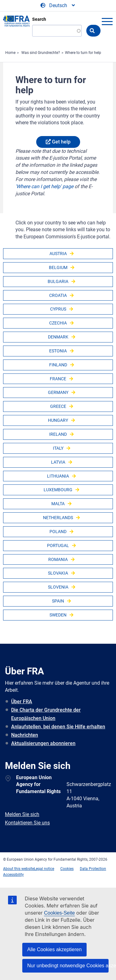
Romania (58, 559)
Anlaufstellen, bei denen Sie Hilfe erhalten (58, 727)
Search (39, 19)
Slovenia (58, 587)
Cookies (67, 869)
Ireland (58, 434)
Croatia (58, 295)
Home (10, 53)
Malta (58, 504)
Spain (58, 601)
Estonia (58, 351)
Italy (58, 448)
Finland (58, 365)
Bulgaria (58, 281)
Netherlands (58, 518)
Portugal (58, 545)
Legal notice (44, 869)
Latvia (58, 462)
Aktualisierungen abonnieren (43, 743)
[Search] (57, 31)
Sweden (58, 615)
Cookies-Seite (59, 913)
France (58, 379)
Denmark (58, 337)
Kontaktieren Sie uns (27, 823)
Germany (58, 392)
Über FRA (22, 702)
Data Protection (93, 869)
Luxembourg (58, 490)
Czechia (58, 323)
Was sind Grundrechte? (41, 53)
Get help (61, 142)
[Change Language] (58, 6)
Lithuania (58, 476)
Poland (58, 532)
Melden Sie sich (22, 814)
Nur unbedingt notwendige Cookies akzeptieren (68, 966)
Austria (58, 254)
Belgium (58, 267)
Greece (58, 406)
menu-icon (107, 21)
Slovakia (58, 573)
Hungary (58, 420)
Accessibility (13, 875)
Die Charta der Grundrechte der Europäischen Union (46, 714)
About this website (19, 869)
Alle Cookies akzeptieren (54, 949)
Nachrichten (25, 735)
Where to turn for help (83, 53)
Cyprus (58, 309)
